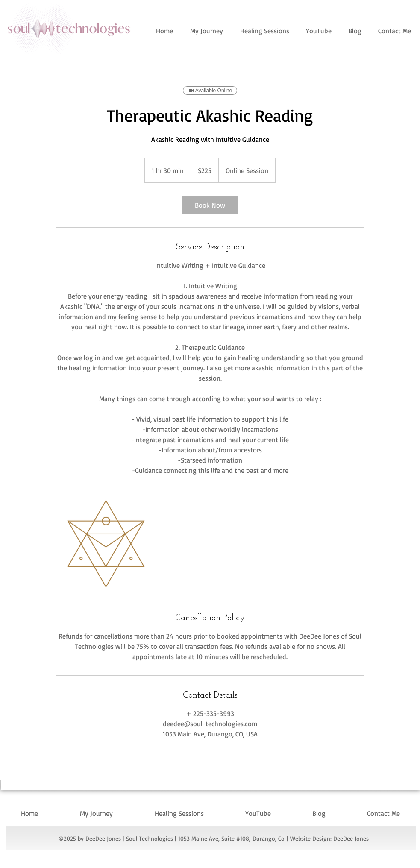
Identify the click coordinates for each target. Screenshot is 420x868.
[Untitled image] (106, 544)
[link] (210, 205)
